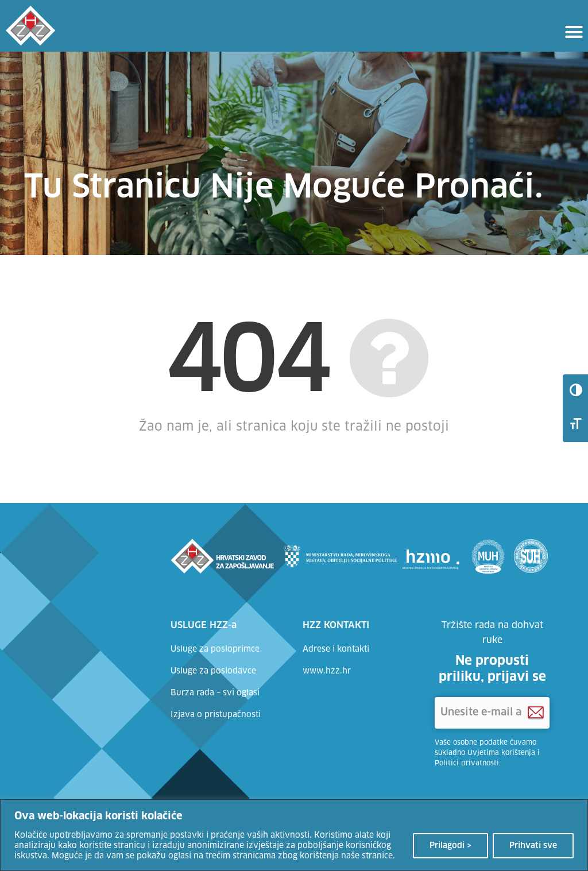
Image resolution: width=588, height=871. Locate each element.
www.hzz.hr (327, 671)
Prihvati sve (533, 846)
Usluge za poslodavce (213, 671)
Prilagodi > (450, 846)
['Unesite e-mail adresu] (492, 713)
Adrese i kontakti (336, 649)
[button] (574, 32)
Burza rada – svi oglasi (215, 693)
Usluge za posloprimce (215, 649)
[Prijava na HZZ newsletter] (536, 713)
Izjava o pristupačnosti (216, 715)
